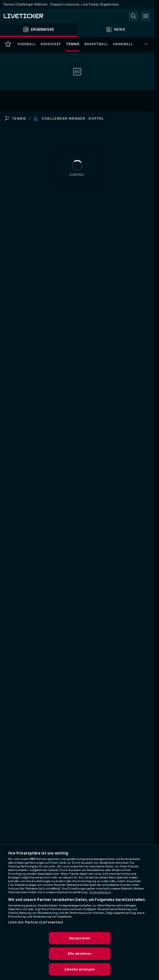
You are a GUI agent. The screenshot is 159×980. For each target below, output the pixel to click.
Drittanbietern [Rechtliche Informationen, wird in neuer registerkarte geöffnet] (100, 892)
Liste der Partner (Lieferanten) (36, 922)
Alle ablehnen (80, 954)
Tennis (19, 118)
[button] (133, 16)
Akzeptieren (79, 938)
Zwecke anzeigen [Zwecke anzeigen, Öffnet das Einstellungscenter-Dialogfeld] (79, 969)
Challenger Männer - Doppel (73, 118)
